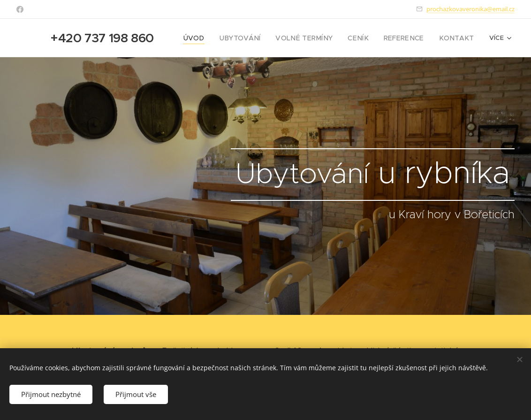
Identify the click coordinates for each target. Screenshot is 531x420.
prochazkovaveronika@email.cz (470, 9)
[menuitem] (216, 38)
